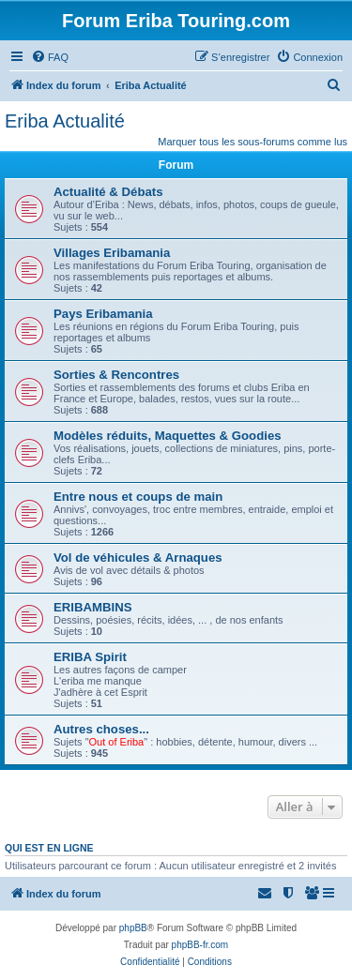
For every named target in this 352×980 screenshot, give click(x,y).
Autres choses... (101, 729)
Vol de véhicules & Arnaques (138, 558)
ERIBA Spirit (90, 657)
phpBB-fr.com (200, 945)
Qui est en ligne (49, 848)
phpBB (133, 928)
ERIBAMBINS (93, 607)
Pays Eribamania (103, 314)
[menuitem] (50, 57)
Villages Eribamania (112, 253)
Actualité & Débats (108, 192)
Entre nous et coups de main (138, 497)
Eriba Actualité (65, 121)
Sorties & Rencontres (116, 375)
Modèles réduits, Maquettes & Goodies (168, 436)
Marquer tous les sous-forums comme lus (253, 142)
